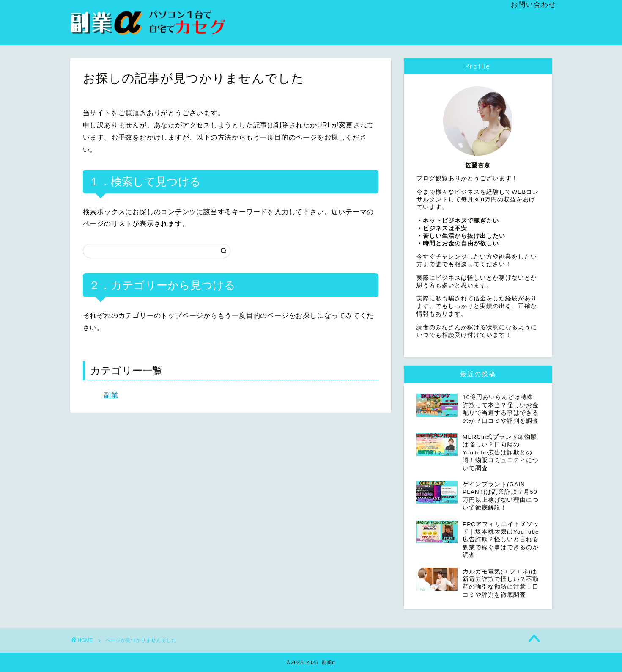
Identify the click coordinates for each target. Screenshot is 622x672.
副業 (111, 395)
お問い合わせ (534, 4)
